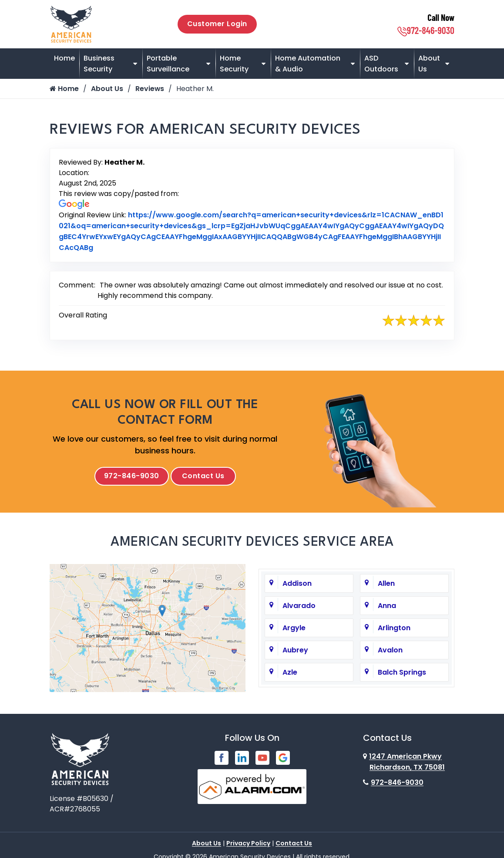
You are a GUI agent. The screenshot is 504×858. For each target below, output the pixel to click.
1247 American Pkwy (404, 763)
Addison (297, 585)
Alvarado (299, 607)
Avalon (390, 651)
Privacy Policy (248, 844)
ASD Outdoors (381, 64)
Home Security (234, 64)
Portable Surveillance (168, 64)
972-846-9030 (426, 30)
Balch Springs (402, 674)
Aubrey (295, 651)
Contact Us (203, 477)
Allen (386, 585)
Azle (290, 674)
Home (64, 58)
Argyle (294, 629)
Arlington (394, 629)
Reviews (150, 89)
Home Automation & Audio (308, 64)
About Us (429, 64)
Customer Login (217, 24)
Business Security (99, 64)
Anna (387, 607)
